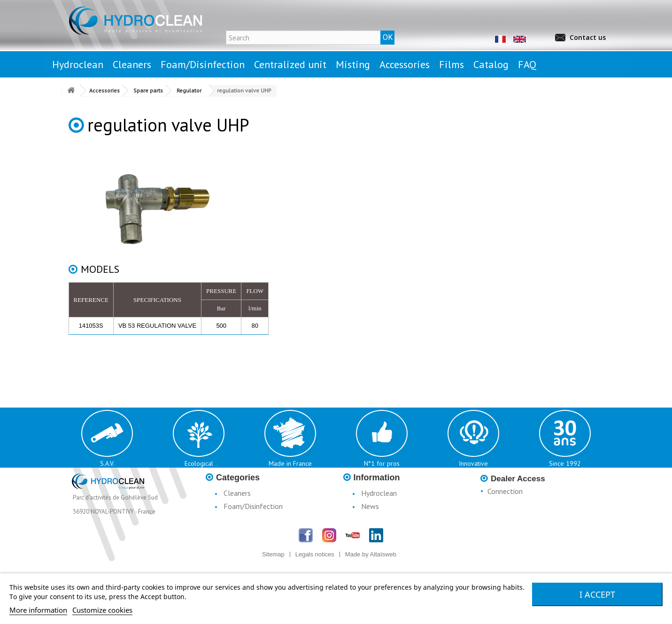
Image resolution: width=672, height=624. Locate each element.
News (370, 506)
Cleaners (237, 493)
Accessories (242, 546)
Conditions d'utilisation (397, 532)
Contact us (588, 37)
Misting (235, 532)
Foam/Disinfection (253, 506)
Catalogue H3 (383, 559)
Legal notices (382, 519)
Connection (505, 491)
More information (38, 610)
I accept (597, 594)
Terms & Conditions (392, 546)
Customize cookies (102, 610)
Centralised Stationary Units (267, 519)
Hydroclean (379, 493)
